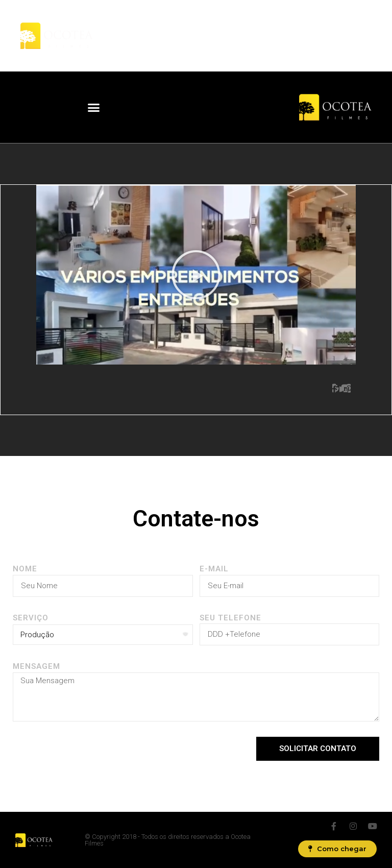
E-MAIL (214, 569)
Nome (25, 569)
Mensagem (36, 666)
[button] (94, 107)
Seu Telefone (230, 618)
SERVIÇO (31, 618)
